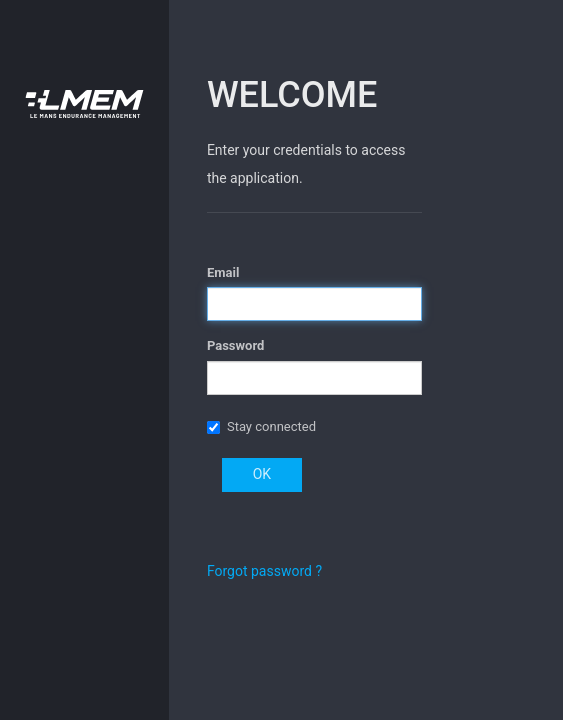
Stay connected (271, 426)
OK (262, 474)
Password (235, 345)
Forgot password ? (264, 571)
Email (223, 272)
